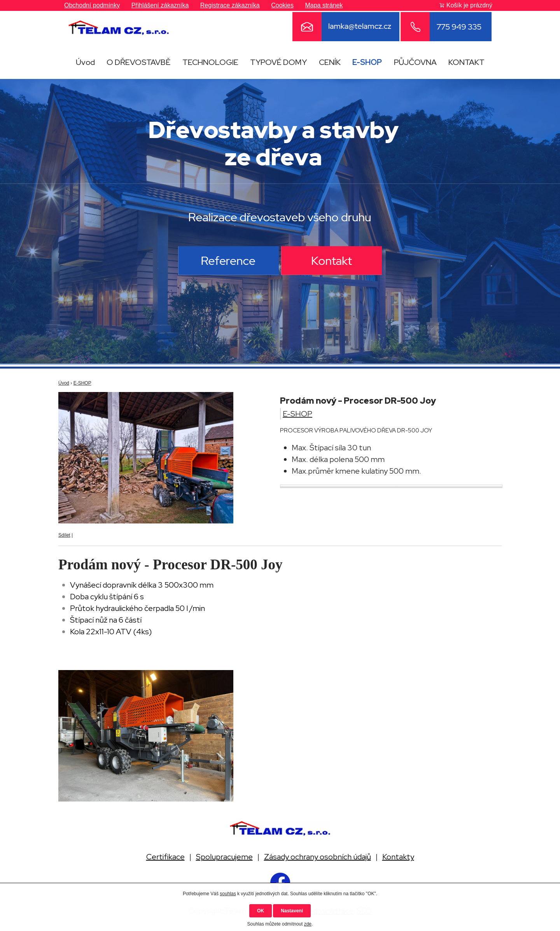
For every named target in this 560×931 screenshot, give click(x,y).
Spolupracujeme (224, 857)
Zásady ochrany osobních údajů (318, 857)
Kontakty (398, 857)
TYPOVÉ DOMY (278, 62)
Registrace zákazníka (230, 5)
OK (261, 911)
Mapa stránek (324, 5)
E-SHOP (367, 62)
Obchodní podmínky (92, 5)
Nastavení (292, 911)
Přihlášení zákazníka (160, 5)
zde (308, 924)
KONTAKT (466, 62)
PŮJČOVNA (415, 62)
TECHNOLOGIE (210, 62)
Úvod (85, 62)
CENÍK (330, 62)
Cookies (282, 5)
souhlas (228, 894)
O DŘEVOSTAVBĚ (138, 62)
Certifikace (165, 857)
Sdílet (64, 535)
